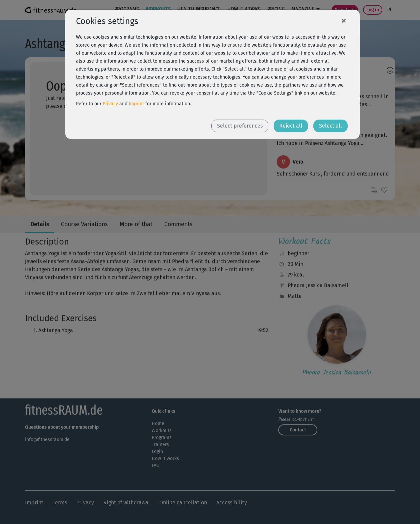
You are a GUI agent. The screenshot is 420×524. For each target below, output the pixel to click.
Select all (330, 126)
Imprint (136, 104)
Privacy (110, 104)
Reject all (291, 126)
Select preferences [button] (240, 126)
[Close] (344, 20)
